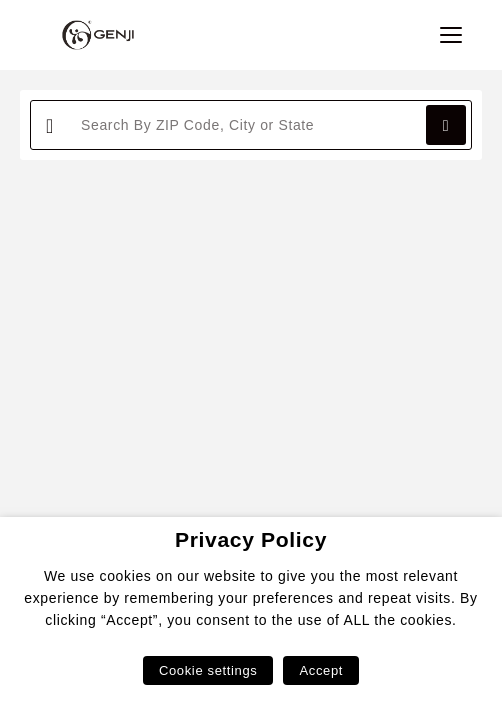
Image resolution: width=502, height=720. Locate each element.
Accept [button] (321, 670)
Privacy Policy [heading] (251, 539)
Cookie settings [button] (208, 670)
